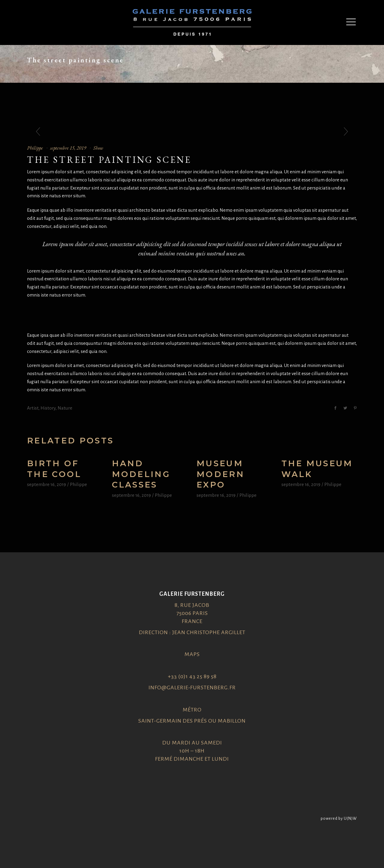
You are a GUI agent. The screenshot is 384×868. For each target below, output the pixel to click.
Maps (192, 654)
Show (98, 148)
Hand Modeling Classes (141, 474)
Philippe (35, 148)
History (48, 408)
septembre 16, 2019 (46, 484)
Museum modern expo (220, 474)
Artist (33, 408)
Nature (65, 408)
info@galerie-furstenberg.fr (192, 688)
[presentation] (38, 132)
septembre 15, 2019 (68, 148)
